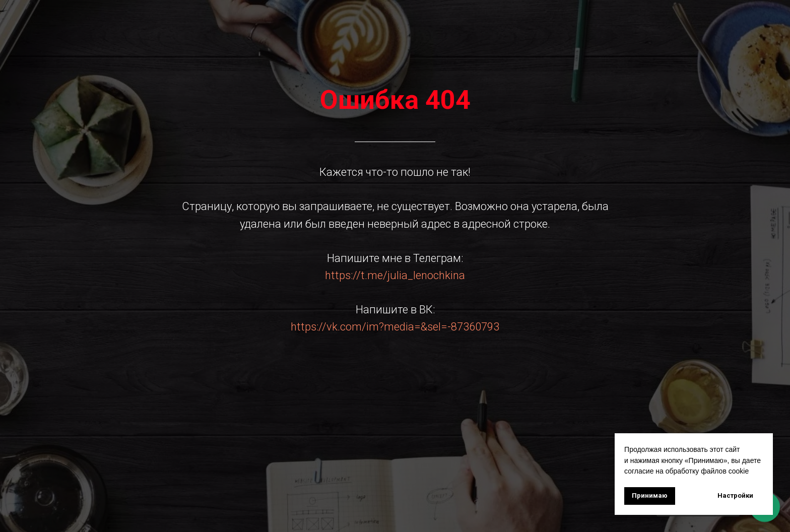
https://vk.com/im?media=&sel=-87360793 (395, 327)
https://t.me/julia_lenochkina (395, 275)
